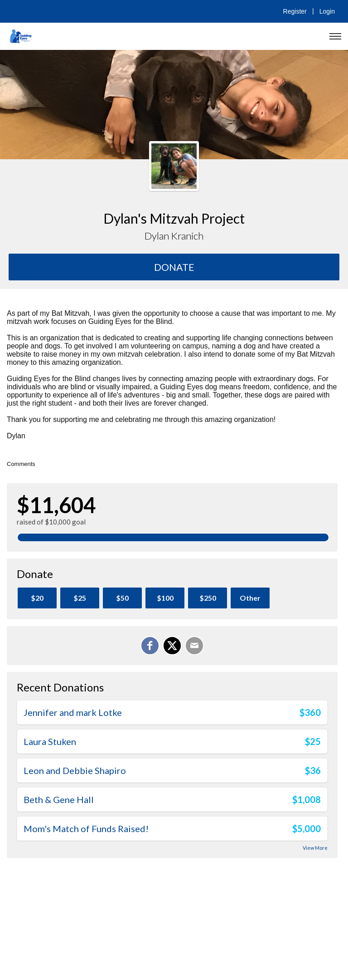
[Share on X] (172, 646)
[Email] (194, 646)
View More (315, 848)
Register (295, 11)
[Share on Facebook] (150, 646)
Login (327, 11)
